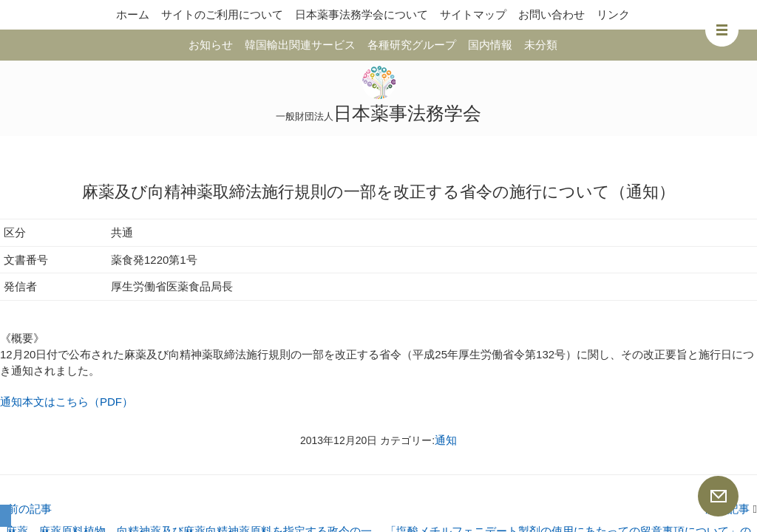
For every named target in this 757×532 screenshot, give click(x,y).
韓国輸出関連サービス (300, 45)
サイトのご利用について (222, 14)
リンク (613, 14)
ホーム (133, 14)
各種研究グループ (412, 45)
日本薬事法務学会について (361, 14)
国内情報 (490, 45)
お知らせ (211, 45)
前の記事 (26, 509)
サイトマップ (473, 14)
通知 (446, 440)
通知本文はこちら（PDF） (67, 402)
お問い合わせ (551, 14)
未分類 (541, 45)
